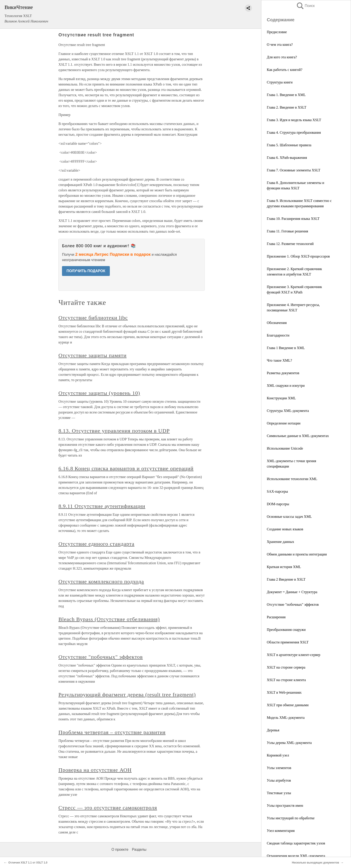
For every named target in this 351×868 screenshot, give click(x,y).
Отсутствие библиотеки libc (93, 318)
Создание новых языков (285, 529)
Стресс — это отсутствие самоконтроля (108, 808)
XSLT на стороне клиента (286, 680)
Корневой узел (278, 755)
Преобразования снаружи (286, 630)
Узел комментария (281, 831)
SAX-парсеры (277, 491)
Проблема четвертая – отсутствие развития (112, 732)
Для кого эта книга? (282, 57)
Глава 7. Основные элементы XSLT (294, 170)
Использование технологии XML (292, 479)
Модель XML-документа (286, 718)
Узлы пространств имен (285, 806)
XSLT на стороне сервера (286, 667)
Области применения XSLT (288, 642)
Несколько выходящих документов (316, 863)
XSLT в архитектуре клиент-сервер (294, 655)
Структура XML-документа (288, 411)
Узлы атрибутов (279, 780)
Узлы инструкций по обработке (291, 818)
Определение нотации (284, 423)
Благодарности (278, 335)
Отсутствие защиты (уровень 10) (99, 393)
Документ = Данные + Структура (292, 592)
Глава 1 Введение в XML (286, 348)
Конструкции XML (281, 398)
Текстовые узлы (279, 793)
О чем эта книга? (280, 45)
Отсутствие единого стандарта (96, 544)
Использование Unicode (285, 448)
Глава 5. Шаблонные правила (289, 145)
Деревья (273, 730)
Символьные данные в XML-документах (298, 436)
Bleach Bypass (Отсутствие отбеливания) (109, 619)
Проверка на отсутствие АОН (95, 770)
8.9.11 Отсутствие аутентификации (102, 506)
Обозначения (277, 323)
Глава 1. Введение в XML (286, 95)
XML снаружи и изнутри (286, 386)
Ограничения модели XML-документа (296, 856)
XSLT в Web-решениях (284, 692)
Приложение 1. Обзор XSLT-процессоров (298, 256)
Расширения (276, 617)
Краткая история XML (284, 567)
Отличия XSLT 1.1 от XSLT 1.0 (28, 863)
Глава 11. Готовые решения (287, 231)
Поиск (305, 6)
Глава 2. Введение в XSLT (287, 107)
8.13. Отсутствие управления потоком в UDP (114, 431)
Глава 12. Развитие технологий (290, 244)
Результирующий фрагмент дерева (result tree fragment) (127, 695)
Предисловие (277, 32)
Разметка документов (283, 373)
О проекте (120, 849)
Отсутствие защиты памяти (92, 355)
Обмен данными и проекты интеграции (297, 554)
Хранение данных (280, 542)
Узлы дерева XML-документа (289, 743)
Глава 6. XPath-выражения (287, 158)
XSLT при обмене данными (288, 705)
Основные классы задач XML (289, 517)
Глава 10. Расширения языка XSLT (293, 219)
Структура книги (280, 82)
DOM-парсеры (278, 504)
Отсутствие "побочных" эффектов (293, 605)
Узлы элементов (279, 768)
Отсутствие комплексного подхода (101, 582)
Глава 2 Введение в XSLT (286, 579)
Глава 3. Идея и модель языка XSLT (294, 120)
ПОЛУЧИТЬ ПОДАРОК (86, 271)
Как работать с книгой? (285, 70)
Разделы (139, 849)
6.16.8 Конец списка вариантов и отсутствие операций (126, 468)
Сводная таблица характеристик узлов (296, 843)
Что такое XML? (279, 360)
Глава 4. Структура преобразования (294, 132)
